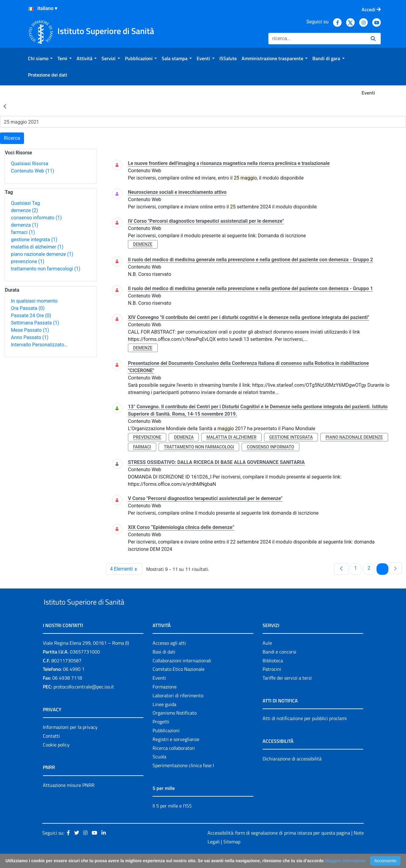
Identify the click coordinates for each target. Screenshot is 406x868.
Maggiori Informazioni (345, 861)
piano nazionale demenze (42, 254)
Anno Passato (30, 337)
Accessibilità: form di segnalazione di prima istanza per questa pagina (279, 847)
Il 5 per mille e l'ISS (172, 820)
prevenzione (28, 261)
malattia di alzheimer (37, 247)
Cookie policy (56, 759)
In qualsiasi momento (34, 301)
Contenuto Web (33, 171)
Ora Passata (28, 308)
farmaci (23, 232)
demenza (25, 225)
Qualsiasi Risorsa (30, 164)
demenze (24, 210)
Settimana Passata (35, 323)
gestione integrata (34, 240)
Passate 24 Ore (31, 316)
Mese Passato (30, 330)
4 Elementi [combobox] (126, 569)
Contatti (51, 750)
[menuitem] (40, 58)
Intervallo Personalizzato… (39, 345)
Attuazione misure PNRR (69, 799)
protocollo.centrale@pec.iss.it (84, 701)
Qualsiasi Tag (25, 203)
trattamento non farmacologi (46, 269)
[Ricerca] (317, 39)
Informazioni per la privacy (70, 741)
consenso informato (36, 218)
